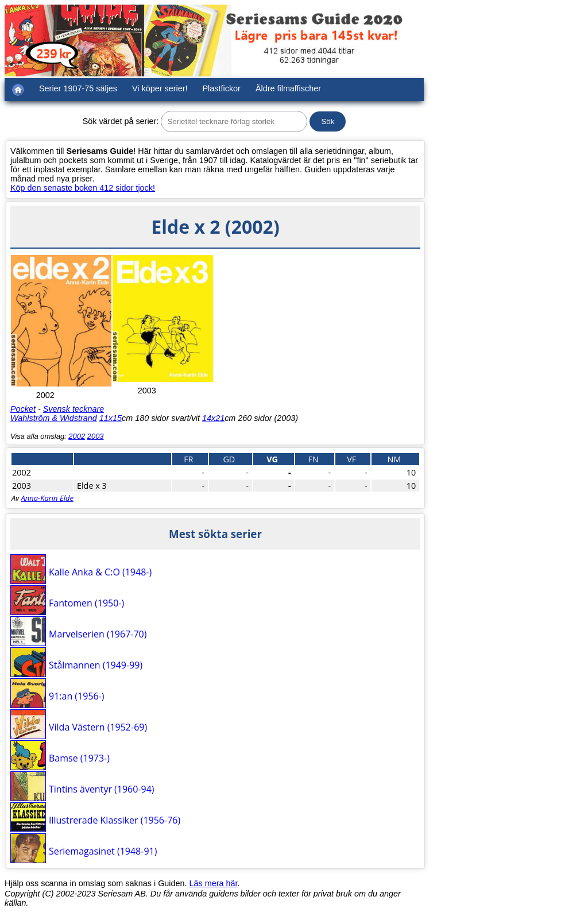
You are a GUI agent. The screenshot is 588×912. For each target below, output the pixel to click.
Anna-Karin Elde (47, 498)
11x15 (111, 418)
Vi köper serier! (160, 88)
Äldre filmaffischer (288, 88)
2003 (96, 436)
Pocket (23, 409)
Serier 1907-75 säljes (78, 88)
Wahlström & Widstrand (54, 418)
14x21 (213, 418)
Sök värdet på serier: (121, 121)
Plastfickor (222, 88)
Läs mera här (214, 883)
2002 (77, 436)
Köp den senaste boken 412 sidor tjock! (83, 188)
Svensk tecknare (73, 409)
